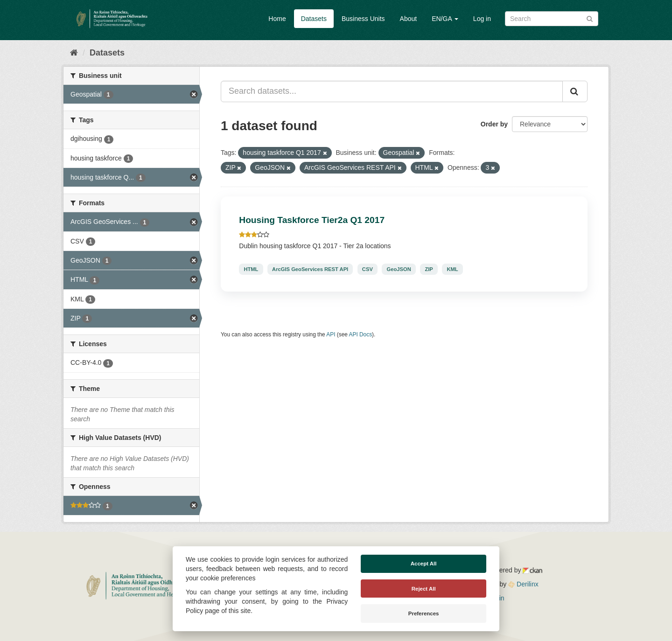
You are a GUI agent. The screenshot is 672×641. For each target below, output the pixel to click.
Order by (494, 124)
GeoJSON (399, 269)
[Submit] (590, 18)
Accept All (424, 564)
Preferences (424, 613)
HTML (251, 269)
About (409, 19)
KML (452, 269)
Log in (482, 19)
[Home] (74, 53)
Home (277, 19)
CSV (367, 269)
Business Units (363, 19)
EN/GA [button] (445, 19)
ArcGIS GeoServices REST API (310, 269)
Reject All (424, 589)
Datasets (314, 19)
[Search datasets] (552, 19)
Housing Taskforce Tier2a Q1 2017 (312, 220)
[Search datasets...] (392, 91)
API (331, 334)
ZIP (429, 269)
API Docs (361, 334)
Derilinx (523, 584)
